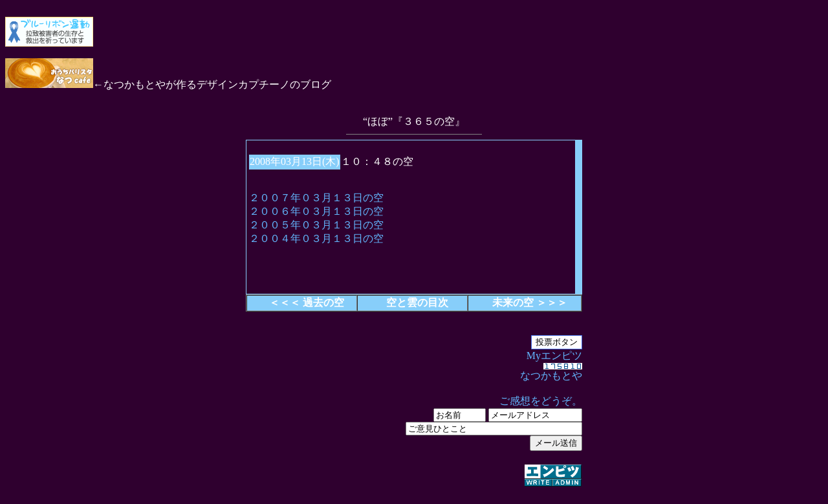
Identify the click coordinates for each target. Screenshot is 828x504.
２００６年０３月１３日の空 (316, 211)
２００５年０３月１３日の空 (316, 225)
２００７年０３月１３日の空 (316, 198)
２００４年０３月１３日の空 (316, 238)
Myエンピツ (414, 419)
